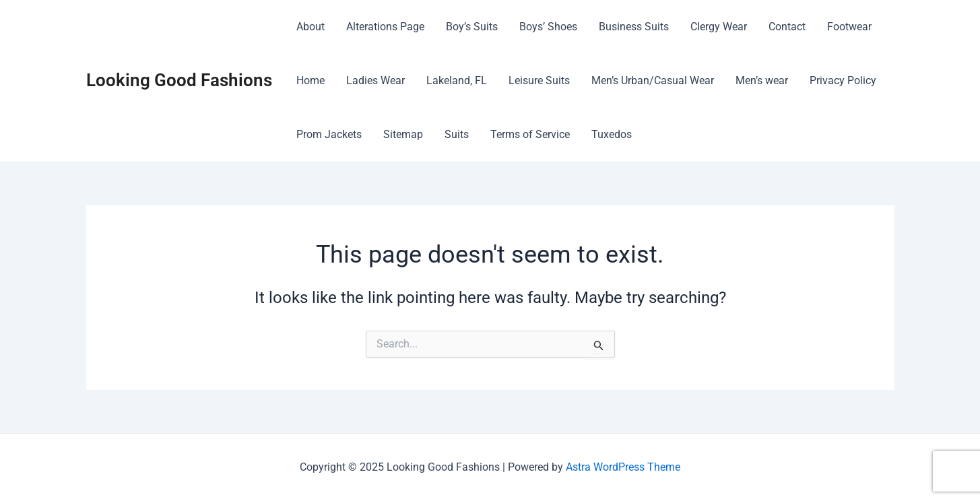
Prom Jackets (329, 134)
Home (311, 80)
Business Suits (634, 27)
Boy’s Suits (472, 27)
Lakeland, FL (457, 80)
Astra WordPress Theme (623, 467)
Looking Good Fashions (179, 80)
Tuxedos (612, 134)
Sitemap (403, 134)
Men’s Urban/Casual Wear (653, 80)
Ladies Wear (375, 80)
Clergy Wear (719, 27)
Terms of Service (530, 134)
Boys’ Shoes (548, 27)
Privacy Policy (843, 80)
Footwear (849, 27)
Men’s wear (762, 80)
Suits (457, 134)
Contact (787, 27)
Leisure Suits (539, 80)
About (311, 27)
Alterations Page (385, 27)
